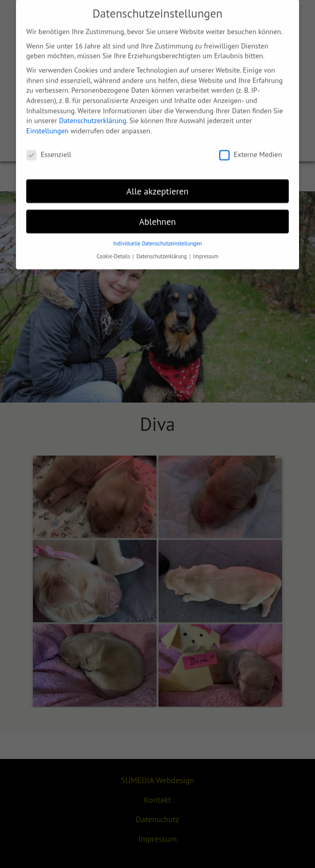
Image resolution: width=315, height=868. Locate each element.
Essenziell (49, 147)
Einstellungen (47, 124)
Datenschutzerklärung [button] (162, 249)
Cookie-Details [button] (114, 249)
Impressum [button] (206, 249)
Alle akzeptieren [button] (158, 184)
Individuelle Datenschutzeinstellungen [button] (158, 237)
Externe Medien (251, 147)
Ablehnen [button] (157, 214)
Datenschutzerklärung (93, 114)
